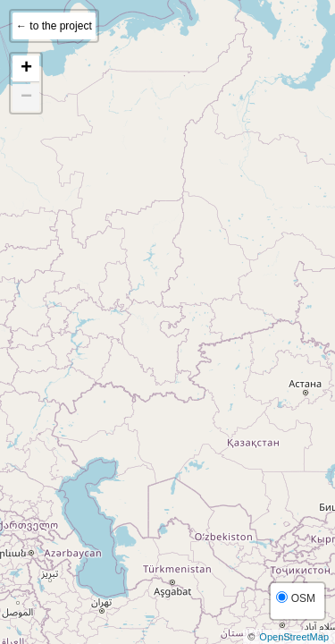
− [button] (26, 97)
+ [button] (26, 69)
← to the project (54, 26)
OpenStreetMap (294, 637)
